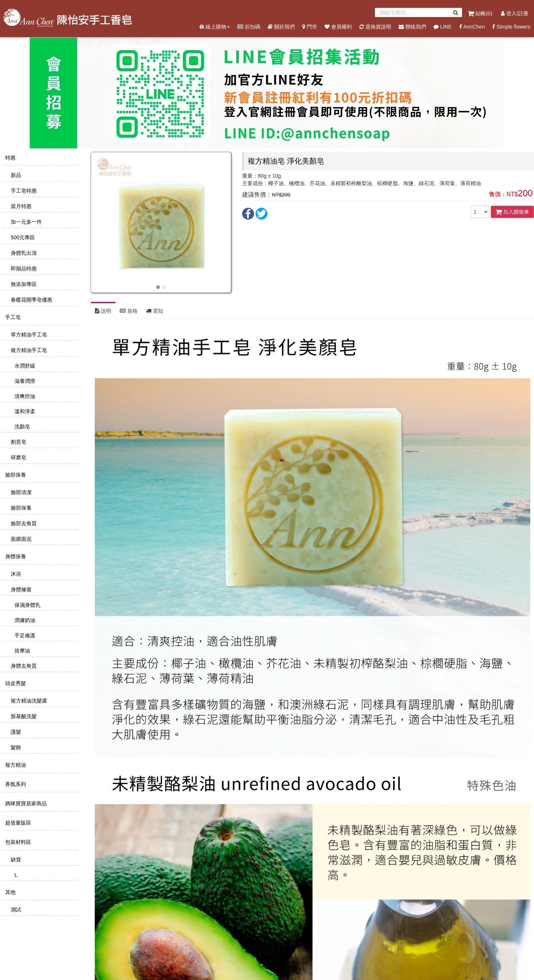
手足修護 (24, 635)
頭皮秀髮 (15, 683)
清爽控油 (24, 396)
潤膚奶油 (24, 620)
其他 (10, 892)
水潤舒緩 (24, 366)
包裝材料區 (17, 842)
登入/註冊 (515, 13)
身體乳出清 (23, 253)
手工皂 (12, 317)
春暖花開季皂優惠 (31, 300)
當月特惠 (20, 206)
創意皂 (18, 442)
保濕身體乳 (27, 605)
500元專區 (22, 237)
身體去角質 (23, 666)
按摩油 (22, 651)
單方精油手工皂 (28, 335)
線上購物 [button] (215, 27)
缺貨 (15, 859)
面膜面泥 (20, 539)
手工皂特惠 (23, 191)
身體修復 (20, 589)
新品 (15, 175)
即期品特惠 (23, 269)
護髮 (15, 732)
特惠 (10, 158)
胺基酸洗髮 (23, 716)
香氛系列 (15, 784)
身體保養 (15, 556)
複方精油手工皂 (28, 350)
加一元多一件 (26, 222)
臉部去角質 (23, 523)
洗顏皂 (22, 427)
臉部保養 (15, 475)
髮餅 (15, 747)
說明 (103, 311)
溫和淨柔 (24, 411)
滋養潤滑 (24, 381)
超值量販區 (17, 823)
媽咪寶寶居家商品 (25, 803)
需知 (155, 311)
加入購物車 (512, 212)
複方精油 (15, 765)
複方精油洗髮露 (28, 701)
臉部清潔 (20, 492)
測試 (15, 910)
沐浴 (15, 574)
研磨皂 (18, 457)
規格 (129, 311)
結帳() (481, 13)
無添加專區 (23, 284)
